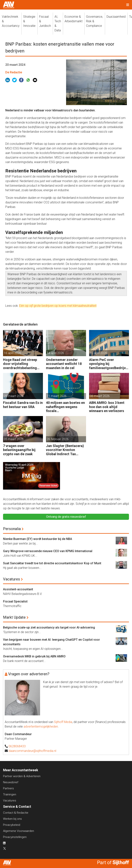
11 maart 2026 (57, 396)
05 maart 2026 (14, 439)
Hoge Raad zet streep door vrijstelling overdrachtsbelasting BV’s (20, 364)
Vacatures (11, 579)
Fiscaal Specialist (15, 601)
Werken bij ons (12, 819)
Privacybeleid (12, 825)
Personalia (12, 529)
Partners (8, 788)
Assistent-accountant (18, 589)
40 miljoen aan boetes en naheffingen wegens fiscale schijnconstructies (65, 407)
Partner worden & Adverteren (22, 776)
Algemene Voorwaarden (19, 831)
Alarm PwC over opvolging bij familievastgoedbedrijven (108, 364)
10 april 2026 (98, 353)
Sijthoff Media (63, 722)
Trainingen (10, 794)
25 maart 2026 (14, 396)
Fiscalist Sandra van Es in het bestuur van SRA (23, 405)
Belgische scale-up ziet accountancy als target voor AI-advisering (49, 627)
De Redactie (14, 72)
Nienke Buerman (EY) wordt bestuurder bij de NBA (38, 539)
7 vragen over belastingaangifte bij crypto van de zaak (19, 450)
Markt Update (14, 617)
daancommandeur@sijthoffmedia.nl (32, 751)
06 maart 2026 (100, 396)
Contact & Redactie (16, 813)
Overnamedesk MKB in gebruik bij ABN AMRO (34, 656)
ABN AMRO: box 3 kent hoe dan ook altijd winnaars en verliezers (107, 407)
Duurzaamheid (116, 17)
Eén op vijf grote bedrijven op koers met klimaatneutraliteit (58, 306)
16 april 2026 (12, 353)
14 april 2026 (55, 353)
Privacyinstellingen (15, 837)
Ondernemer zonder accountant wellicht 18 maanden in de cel (64, 364)
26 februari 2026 (58, 439)
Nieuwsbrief (11, 782)
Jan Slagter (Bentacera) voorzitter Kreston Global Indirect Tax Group (65, 450)
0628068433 (17, 746)
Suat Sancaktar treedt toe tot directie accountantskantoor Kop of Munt (52, 563)
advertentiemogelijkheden (41, 727)
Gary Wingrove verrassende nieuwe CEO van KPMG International (48, 551)
